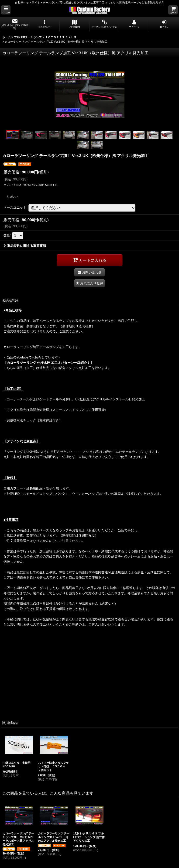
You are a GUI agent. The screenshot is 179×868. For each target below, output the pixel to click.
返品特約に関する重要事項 (25, 246)
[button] (6, 10)
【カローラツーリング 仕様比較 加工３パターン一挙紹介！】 (48, 363)
